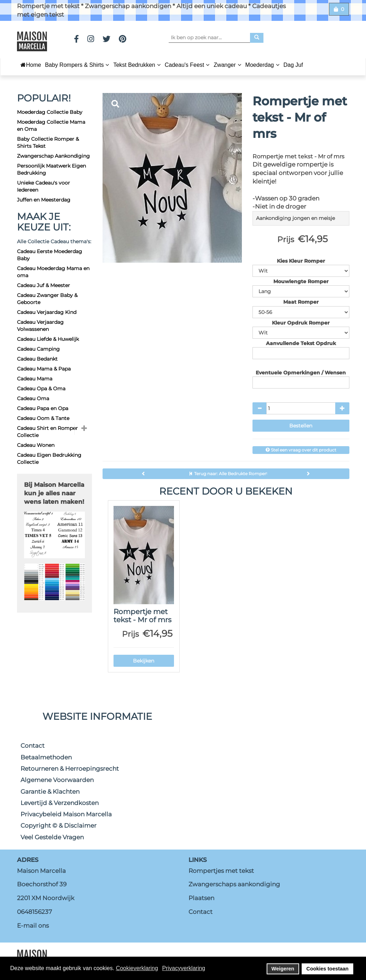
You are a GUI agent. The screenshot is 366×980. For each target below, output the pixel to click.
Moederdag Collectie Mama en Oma (51, 126)
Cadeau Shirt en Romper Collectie (47, 432)
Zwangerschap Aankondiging (53, 156)
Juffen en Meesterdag (44, 200)
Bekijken (144, 661)
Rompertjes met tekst (221, 871)
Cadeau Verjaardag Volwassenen (40, 326)
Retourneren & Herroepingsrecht (70, 769)
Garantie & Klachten (50, 792)
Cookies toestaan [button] (327, 969)
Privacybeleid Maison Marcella (66, 814)
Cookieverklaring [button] (137, 968)
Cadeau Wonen (36, 445)
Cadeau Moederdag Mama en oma (53, 272)
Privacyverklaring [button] (184, 968)
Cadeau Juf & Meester (43, 285)
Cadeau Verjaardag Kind (47, 312)
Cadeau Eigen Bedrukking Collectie (49, 459)
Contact (33, 746)
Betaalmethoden (46, 757)
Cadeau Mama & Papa (44, 369)
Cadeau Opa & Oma (41, 389)
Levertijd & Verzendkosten (60, 803)
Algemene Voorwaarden (57, 780)
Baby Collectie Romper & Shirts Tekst (48, 142)
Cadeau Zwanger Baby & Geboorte (47, 299)
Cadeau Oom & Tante (43, 418)
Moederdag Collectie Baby (50, 112)
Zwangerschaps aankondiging (234, 884)
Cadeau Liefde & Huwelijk (48, 339)
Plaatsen (201, 898)
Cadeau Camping (38, 349)
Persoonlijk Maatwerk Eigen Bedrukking (51, 169)
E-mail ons (33, 926)
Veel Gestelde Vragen (52, 837)
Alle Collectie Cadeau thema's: (54, 241)
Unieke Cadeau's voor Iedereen (43, 186)
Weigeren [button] (283, 969)
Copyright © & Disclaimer (59, 826)
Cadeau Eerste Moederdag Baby (50, 255)
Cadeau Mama (35, 379)
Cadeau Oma (33, 398)
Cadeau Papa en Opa (43, 408)
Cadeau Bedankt (37, 359)
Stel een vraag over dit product (301, 450)
